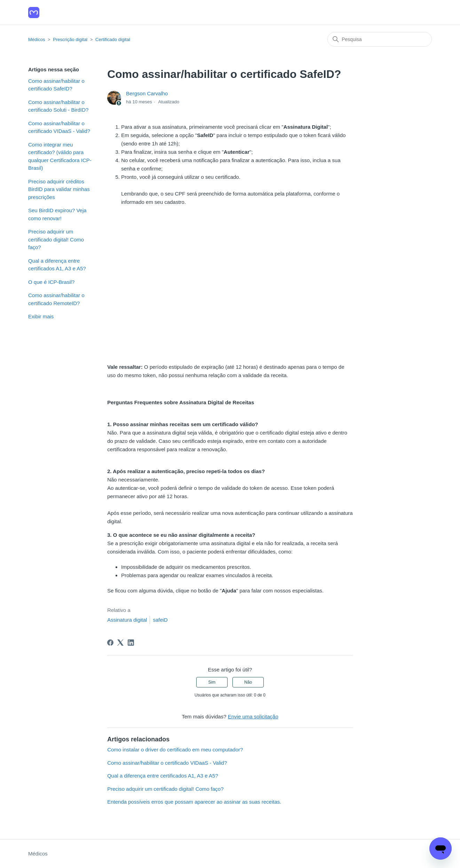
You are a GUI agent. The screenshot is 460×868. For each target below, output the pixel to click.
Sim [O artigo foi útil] (212, 682)
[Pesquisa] (380, 39)
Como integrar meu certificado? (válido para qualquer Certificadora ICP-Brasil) (60, 156)
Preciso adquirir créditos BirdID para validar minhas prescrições (59, 189)
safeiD (160, 620)
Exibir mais (41, 316)
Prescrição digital (70, 39)
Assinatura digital (127, 620)
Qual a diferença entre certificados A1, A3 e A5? (57, 265)
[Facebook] (110, 643)
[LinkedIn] (131, 643)
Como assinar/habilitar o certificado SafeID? (56, 85)
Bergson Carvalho (147, 93)
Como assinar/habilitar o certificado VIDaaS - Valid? (59, 127)
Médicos (37, 39)
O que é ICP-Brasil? (51, 282)
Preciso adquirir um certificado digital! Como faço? (56, 239)
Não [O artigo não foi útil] (248, 682)
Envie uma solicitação (253, 716)
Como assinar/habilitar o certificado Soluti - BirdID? (58, 106)
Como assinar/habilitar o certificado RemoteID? (56, 299)
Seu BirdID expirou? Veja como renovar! (57, 214)
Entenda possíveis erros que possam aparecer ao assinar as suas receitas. (194, 802)
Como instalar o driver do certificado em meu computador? (175, 750)
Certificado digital (113, 39)
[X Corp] (120, 643)
